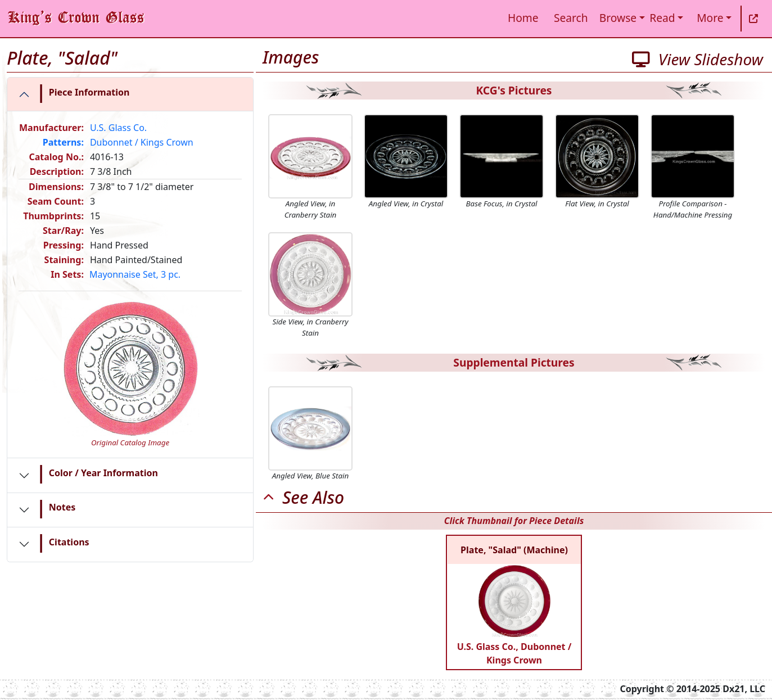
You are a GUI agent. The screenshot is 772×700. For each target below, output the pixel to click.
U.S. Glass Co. (118, 128)
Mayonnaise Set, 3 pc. (135, 274)
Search (571, 18)
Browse (618, 18)
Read (662, 18)
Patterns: (63, 142)
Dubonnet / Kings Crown (142, 142)
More (710, 18)
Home (523, 18)
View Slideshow (697, 59)
